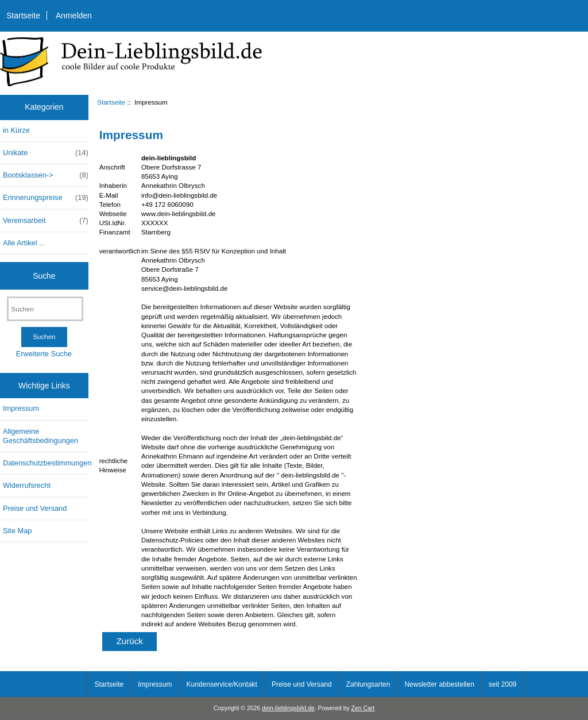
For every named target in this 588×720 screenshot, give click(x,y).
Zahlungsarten (368, 684)
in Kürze (16, 130)
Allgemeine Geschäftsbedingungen (40, 436)
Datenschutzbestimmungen (46, 463)
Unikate (46, 153)
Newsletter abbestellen (439, 684)
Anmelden (74, 16)
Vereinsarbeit (46, 221)
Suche (44, 275)
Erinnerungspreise (46, 198)
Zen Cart (363, 708)
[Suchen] (45, 309)
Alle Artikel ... (24, 243)
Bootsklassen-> (46, 175)
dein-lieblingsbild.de (288, 708)
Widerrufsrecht (27, 485)
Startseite (23, 16)
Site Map (17, 531)
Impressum (21, 408)
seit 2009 (503, 684)
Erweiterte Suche (44, 354)
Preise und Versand (35, 508)
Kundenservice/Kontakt (222, 684)
